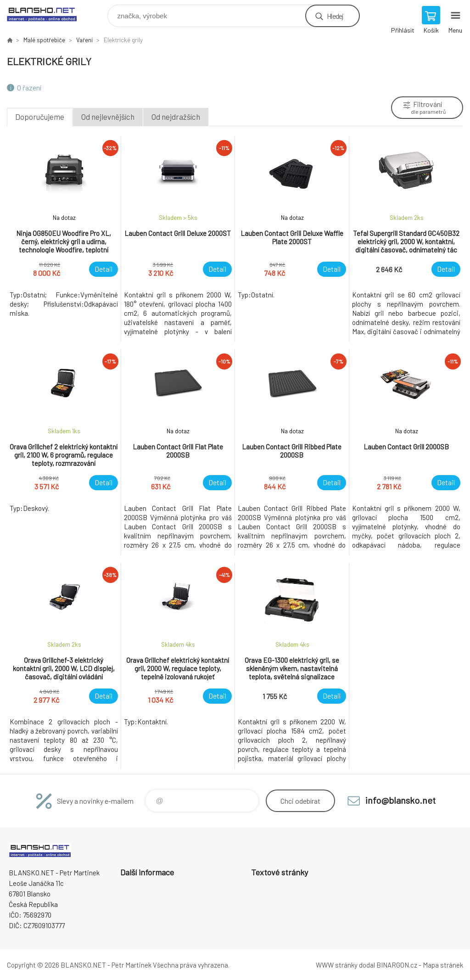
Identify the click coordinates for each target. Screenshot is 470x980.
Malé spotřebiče (44, 40)
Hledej (335, 16)
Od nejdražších (176, 117)
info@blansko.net (400, 800)
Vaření (84, 40)
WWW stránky (337, 965)
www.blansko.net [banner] (48, 14)
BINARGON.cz (397, 965)
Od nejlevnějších (108, 117)
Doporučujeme (40, 117)
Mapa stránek (443, 965)
